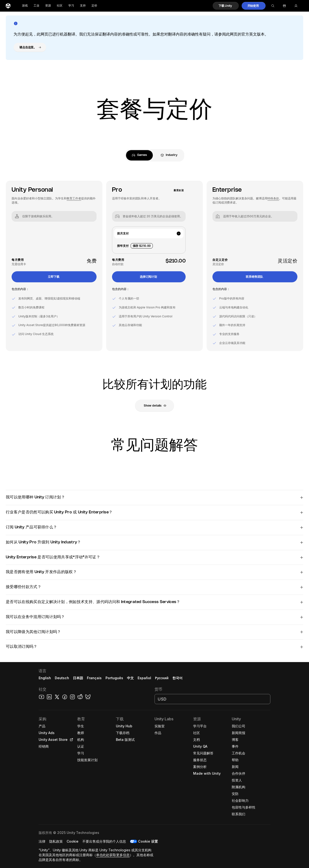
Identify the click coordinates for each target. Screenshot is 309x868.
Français (94, 678)
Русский (162, 678)
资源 (48, 6)
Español (144, 678)
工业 (36, 6)
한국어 (177, 678)
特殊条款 (273, 198)
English (45, 678)
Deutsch (62, 678)
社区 (60, 6)
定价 (94, 6)
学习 (71, 6)
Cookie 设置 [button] (148, 841)
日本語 (78, 678)
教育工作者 (74, 198)
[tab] (139, 155)
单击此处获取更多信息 (113, 855)
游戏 (25, 6)
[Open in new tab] (70, 740)
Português (114, 678)
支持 (83, 6)
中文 (130, 678)
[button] (226, 6)
